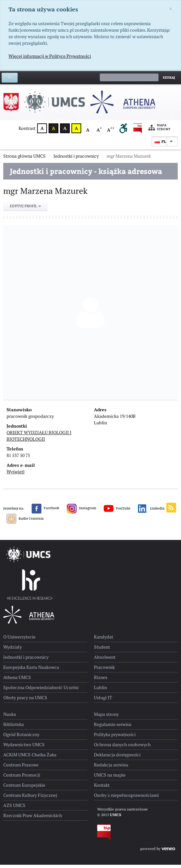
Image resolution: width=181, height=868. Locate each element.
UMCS (116, 818)
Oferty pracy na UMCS (25, 701)
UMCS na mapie (110, 778)
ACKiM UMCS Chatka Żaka (30, 758)
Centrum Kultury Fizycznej (30, 798)
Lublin (100, 691)
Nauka (10, 718)
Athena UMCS (17, 681)
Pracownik (104, 671)
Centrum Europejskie (24, 788)
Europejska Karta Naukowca (31, 671)
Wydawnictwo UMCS (24, 748)
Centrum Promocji (22, 778)
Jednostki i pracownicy (26, 660)
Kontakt (102, 788)
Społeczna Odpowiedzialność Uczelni (41, 691)
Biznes (101, 681)
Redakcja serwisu (111, 768)
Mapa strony (159, 127)
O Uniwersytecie (19, 640)
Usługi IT (103, 701)
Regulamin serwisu (113, 728)
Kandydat (104, 640)
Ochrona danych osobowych (122, 748)
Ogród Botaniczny (21, 738)
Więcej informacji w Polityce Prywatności (50, 56)
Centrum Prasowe (21, 768)
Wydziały (13, 650)
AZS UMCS (14, 809)
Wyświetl (15, 475)
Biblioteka (14, 728)
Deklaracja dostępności (117, 758)
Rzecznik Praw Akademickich (33, 819)
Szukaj (169, 78)
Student (102, 650)
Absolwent (105, 660)
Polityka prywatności (115, 738)
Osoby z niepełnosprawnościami (126, 798)
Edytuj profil (25, 209)
